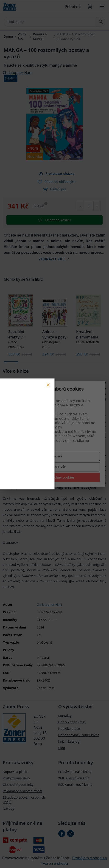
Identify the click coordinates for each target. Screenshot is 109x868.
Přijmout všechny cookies (55, 477)
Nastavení (54, 456)
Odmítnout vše (54, 467)
